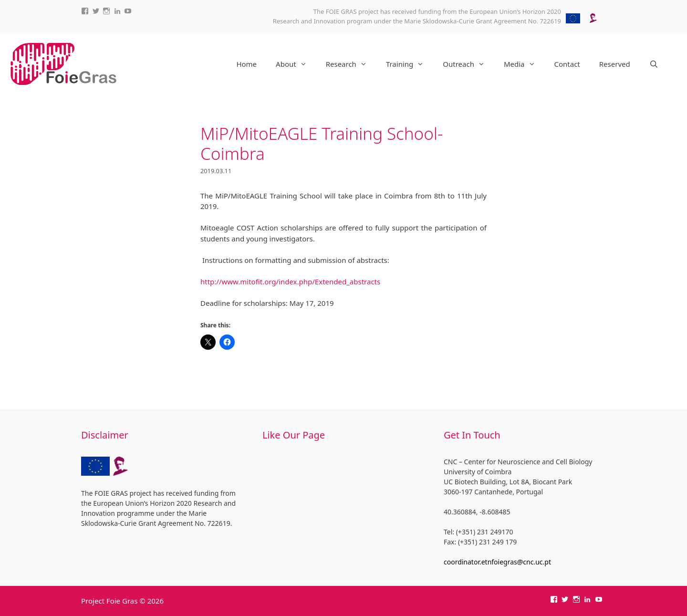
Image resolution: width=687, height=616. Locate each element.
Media (524, 64)
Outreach (468, 64)
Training (410, 64)
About (296, 64)
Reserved (615, 64)
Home (246, 64)
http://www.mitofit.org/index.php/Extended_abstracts (290, 282)
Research (351, 64)
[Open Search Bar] (654, 64)
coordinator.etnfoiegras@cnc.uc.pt (497, 562)
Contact (567, 64)
